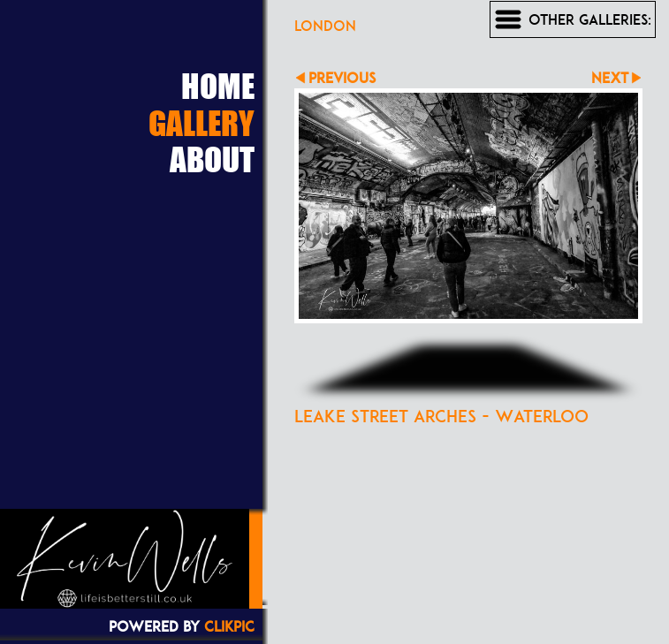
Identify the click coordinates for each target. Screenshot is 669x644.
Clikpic (229, 626)
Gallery (201, 123)
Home (218, 86)
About (212, 159)
